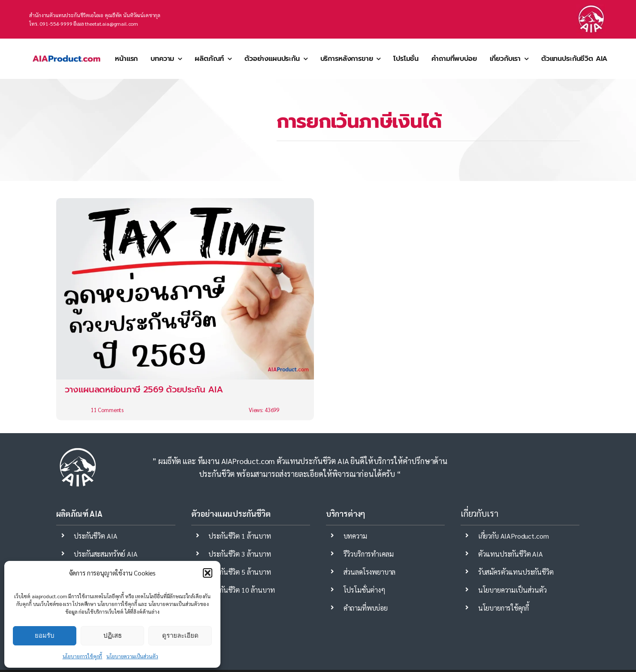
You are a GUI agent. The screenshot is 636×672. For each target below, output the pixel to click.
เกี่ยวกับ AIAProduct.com (514, 536)
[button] (208, 573)
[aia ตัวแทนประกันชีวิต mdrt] (66, 49)
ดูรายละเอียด (180, 635)
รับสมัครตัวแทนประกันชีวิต (516, 572)
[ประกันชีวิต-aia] (591, 8)
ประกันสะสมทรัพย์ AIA (105, 554)
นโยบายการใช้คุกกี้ (83, 656)
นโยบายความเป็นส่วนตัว (132, 656)
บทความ (355, 536)
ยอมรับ (45, 635)
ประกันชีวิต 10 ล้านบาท (241, 590)
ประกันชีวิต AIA (95, 536)
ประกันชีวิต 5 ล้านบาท (240, 572)
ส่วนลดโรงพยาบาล (370, 572)
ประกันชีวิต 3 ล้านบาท (240, 554)
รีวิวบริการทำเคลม (369, 554)
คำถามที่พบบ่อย (366, 608)
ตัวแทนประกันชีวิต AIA (511, 554)
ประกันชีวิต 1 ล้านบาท (240, 536)
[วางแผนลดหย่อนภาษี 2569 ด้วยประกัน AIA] (185, 309)
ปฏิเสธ (113, 635)
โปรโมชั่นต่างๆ (365, 590)
